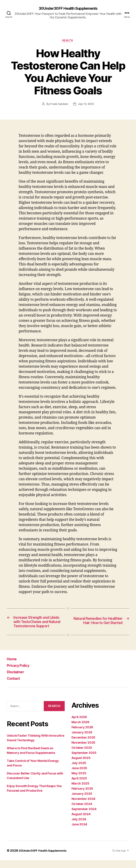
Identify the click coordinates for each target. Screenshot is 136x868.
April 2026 (79, 725)
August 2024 (81, 822)
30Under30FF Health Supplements (68, 9)
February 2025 (82, 796)
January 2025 (82, 801)
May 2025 (79, 781)
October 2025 (82, 755)
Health (68, 41)
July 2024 (79, 827)
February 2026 (82, 735)
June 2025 (79, 776)
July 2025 (79, 771)
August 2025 (81, 766)
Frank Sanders (59, 105)
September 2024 (84, 817)
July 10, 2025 (86, 105)
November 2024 (83, 807)
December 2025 (83, 745)
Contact (14, 686)
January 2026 (82, 740)
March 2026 (80, 730)
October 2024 (82, 812)
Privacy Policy (20, 673)
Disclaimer (17, 680)
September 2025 (84, 761)
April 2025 (79, 786)
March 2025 (80, 791)
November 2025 (83, 750)
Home (13, 667)
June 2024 (79, 832)
